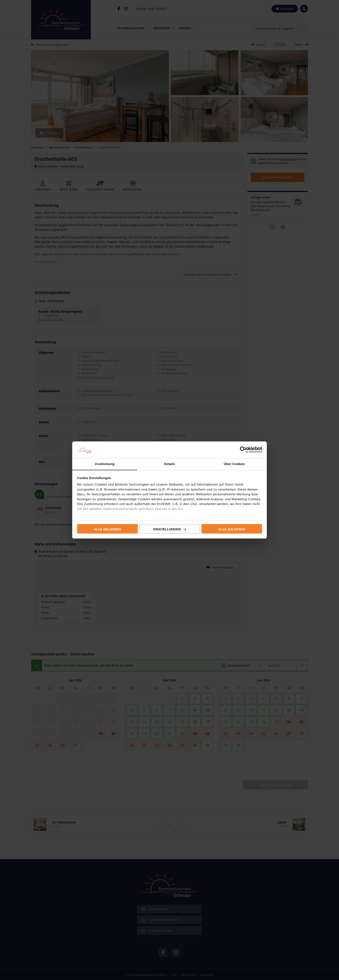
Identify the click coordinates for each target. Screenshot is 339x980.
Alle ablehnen (107, 529)
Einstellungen (170, 529)
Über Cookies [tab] (234, 464)
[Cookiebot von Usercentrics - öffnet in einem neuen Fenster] (243, 449)
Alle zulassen (232, 529)
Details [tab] (169, 464)
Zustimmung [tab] (105, 464)
